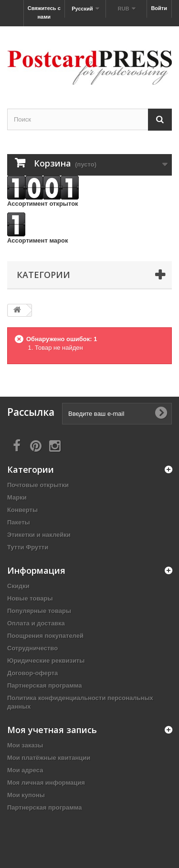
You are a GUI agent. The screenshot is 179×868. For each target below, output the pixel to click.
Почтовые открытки (38, 485)
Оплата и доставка (36, 623)
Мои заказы (25, 745)
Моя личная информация (46, 783)
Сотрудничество (32, 648)
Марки (17, 497)
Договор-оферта (32, 673)
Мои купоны (26, 795)
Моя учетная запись (52, 730)
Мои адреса (25, 770)
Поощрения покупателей (45, 636)
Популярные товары (39, 611)
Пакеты (19, 522)
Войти (159, 8)
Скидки (18, 586)
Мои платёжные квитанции (49, 758)
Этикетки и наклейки (39, 535)
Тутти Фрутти (28, 547)
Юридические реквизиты (46, 661)
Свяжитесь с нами (44, 12)
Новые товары (30, 598)
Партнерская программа (45, 685)
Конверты (22, 510)
